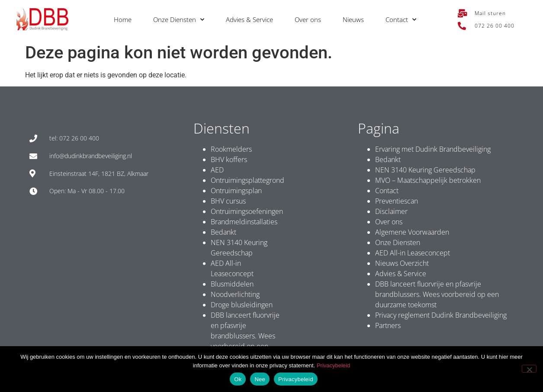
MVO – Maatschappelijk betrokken (428, 180)
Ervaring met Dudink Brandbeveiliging (433, 149)
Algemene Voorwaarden (412, 232)
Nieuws (353, 19)
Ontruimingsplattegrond (247, 180)
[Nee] (529, 369)
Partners (388, 325)
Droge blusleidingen (242, 305)
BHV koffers (229, 159)
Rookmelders (231, 149)
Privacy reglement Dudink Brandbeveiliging (441, 315)
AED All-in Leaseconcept (413, 253)
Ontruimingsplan (236, 191)
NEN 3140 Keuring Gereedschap (425, 170)
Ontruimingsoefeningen (247, 211)
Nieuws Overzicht (402, 263)
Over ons (308, 19)
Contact (401, 20)
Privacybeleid (333, 365)
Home (123, 19)
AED (217, 170)
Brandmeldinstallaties (244, 222)
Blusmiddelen (232, 284)
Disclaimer (391, 211)
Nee (260, 379)
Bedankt (223, 232)
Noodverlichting (235, 294)
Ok (238, 379)
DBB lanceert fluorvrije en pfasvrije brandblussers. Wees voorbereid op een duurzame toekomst (245, 336)
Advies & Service (249, 19)
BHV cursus (228, 201)
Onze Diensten (179, 20)
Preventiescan (397, 201)
